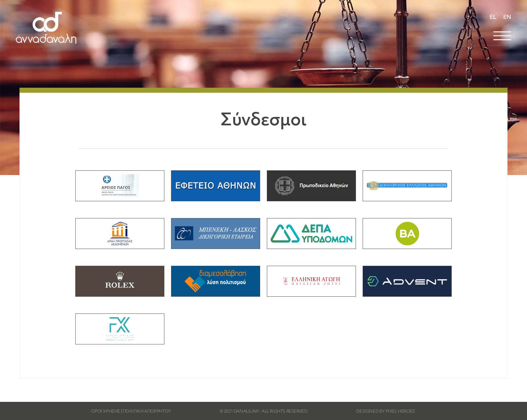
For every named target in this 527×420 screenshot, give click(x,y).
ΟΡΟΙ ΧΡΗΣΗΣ (106, 412)
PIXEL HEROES (400, 412)
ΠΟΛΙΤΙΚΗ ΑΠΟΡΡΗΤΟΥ (147, 412)
